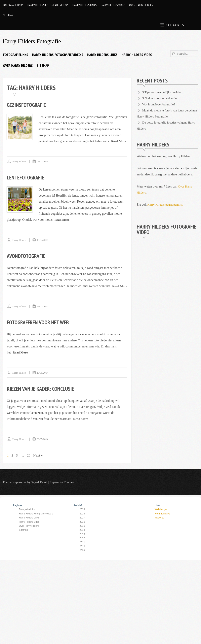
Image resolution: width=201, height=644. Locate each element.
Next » (38, 461)
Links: (158, 511)
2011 (82, 548)
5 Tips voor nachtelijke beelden (163, 92)
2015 (82, 532)
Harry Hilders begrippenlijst (165, 205)
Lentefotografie (27, 177)
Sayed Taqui (39, 488)
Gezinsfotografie (27, 105)
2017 (82, 523)
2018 (82, 519)
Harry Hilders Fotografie (33, 41)
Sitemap (8, 15)
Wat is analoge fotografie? (159, 104)
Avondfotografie (27, 256)
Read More (119, 141)
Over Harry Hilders (141, 5)
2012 (82, 544)
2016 (82, 528)
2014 (82, 536)
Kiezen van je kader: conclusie (41, 394)
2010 (82, 552)
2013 (82, 540)
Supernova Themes (63, 488)
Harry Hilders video (113, 5)
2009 (82, 556)
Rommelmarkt (162, 519)
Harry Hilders (20, 161)
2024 (82, 515)
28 (29, 461)
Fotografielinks (13, 5)
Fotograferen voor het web (39, 328)
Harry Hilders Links (85, 5)
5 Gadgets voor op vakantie (160, 98)
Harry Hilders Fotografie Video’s (48, 5)
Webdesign (161, 515)
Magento (159, 523)
